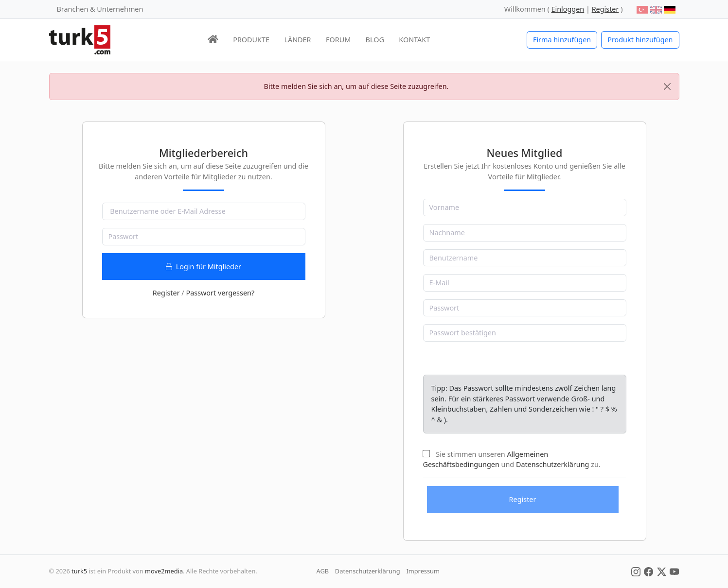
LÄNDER (297, 40)
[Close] (667, 86)
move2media (164, 571)
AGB (323, 571)
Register (166, 293)
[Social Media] (636, 571)
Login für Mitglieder (204, 267)
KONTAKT (414, 40)
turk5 (79, 571)
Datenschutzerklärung (552, 464)
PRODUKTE (251, 40)
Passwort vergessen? (220, 293)
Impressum (423, 571)
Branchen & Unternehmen (100, 9)
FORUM (338, 40)
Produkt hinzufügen (640, 40)
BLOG (375, 40)
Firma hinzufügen (562, 40)
